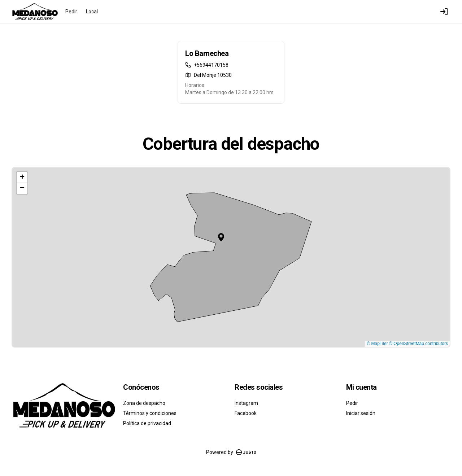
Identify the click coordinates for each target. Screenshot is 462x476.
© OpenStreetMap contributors (419, 344)
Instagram (246, 403)
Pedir (71, 12)
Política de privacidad (147, 423)
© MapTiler (377, 344)
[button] (221, 237)
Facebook (246, 413)
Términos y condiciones (150, 413)
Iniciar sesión (361, 413)
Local (92, 12)
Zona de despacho (144, 403)
